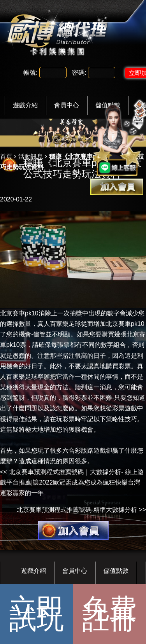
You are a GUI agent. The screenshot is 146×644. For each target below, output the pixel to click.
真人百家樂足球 (59, 324)
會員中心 (67, 105)
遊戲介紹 (25, 105)
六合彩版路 (78, 451)
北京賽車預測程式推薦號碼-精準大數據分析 (77, 510)
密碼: (79, 73)
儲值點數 (116, 571)
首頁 (6, 157)
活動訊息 (31, 157)
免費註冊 (109, 614)
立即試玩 (37, 614)
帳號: (30, 73)
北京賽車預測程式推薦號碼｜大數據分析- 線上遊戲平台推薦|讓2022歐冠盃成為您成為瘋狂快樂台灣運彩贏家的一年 (72, 482)
